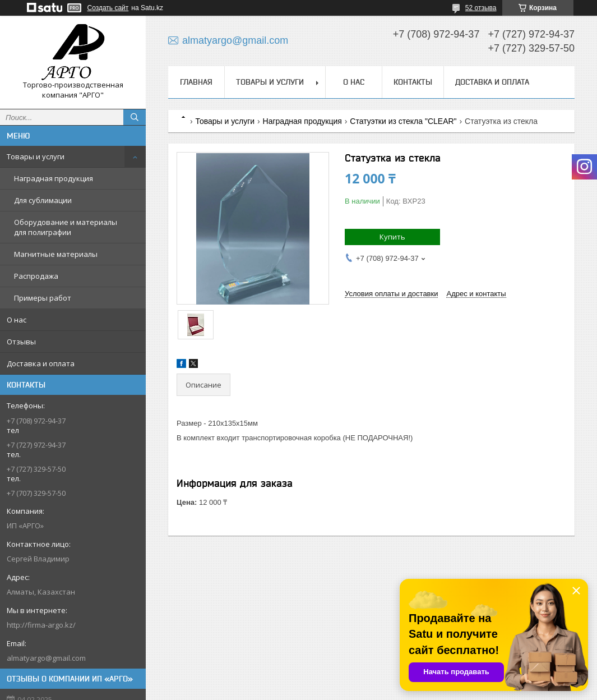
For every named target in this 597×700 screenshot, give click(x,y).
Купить (392, 237)
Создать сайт (108, 8)
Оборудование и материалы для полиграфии (66, 227)
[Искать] (135, 117)
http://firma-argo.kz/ (41, 625)
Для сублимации (43, 200)
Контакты (413, 82)
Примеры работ (43, 298)
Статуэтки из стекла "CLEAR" (403, 121)
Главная (196, 82)
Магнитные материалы (56, 254)
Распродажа (36, 276)
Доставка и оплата (41, 363)
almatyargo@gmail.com (46, 658)
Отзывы (21, 342)
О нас (17, 320)
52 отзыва (481, 8)
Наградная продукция (54, 178)
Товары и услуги (36, 156)
